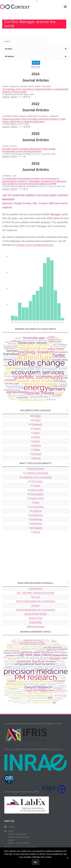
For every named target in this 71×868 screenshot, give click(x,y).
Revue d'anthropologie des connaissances (36, 610)
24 (35, 494)
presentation (36, 523)
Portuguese (37, 424)
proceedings (36, 519)
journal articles (37, 469)
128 (36, 420)
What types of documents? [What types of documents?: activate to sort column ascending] (36, 463)
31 (35, 486)
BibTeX (14, 97)
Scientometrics (35, 589)
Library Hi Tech (35, 618)
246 (35, 469)
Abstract (6, 97)
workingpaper (36, 528)
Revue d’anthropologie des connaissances (35, 601)
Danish (36, 433)
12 (35, 429)
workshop (37, 511)
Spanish (37, 428)
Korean (36, 441)
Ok (35, 862)
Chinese (36, 437)
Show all (35, 67)
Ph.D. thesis (37, 481)
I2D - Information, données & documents (35, 593)
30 (35, 490)
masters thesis (37, 498)
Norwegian (36, 454)
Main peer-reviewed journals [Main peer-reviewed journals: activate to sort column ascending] (35, 583)
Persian (36, 450)
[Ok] (67, 858)
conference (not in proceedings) (37, 477)
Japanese (36, 445)
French (38, 420)
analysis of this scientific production (35, 245)
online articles (37, 490)
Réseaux (35, 605)
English (38, 416)
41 (36, 481)
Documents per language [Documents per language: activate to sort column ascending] (36, 410)
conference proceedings (37, 473)
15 (35, 424)
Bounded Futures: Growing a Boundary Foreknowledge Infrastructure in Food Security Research (29, 150)
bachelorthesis (37, 507)
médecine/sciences (35, 627)
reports (37, 486)
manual (36, 532)
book (37, 502)
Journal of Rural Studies (35, 614)
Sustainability (36, 622)
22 (35, 498)
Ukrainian (36, 458)
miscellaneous (36, 515)
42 (36, 473)
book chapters (37, 494)
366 (35, 416)
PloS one (36, 597)
